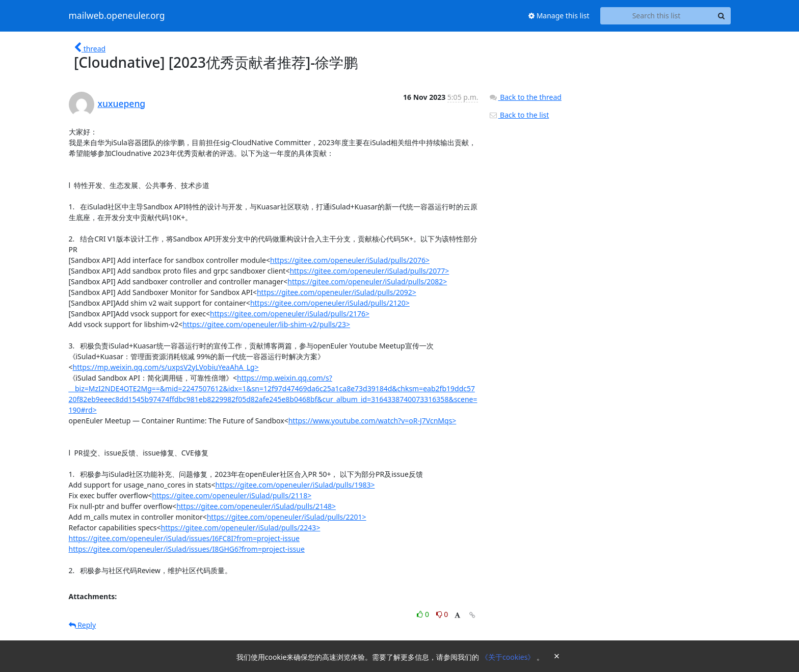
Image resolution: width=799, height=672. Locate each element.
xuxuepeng (122, 103)
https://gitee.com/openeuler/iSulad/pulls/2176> (290, 314)
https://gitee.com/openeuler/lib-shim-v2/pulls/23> (266, 324)
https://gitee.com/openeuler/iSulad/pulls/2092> (337, 292)
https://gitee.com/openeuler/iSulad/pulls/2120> (330, 303)
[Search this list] (657, 16)
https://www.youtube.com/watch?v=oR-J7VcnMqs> (372, 421)
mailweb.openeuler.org (117, 16)
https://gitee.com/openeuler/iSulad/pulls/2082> (367, 281)
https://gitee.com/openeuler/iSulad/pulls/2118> (232, 495)
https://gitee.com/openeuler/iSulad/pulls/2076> (350, 260)
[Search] (722, 16)
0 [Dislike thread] (442, 614)
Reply (83, 625)
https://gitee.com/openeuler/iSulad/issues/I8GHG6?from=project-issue (187, 549)
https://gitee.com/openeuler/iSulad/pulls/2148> (256, 506)
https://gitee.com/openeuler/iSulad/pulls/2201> (287, 517)
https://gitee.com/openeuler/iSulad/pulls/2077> (369, 271)
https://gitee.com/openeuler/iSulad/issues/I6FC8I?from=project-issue (184, 538)
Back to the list (519, 115)
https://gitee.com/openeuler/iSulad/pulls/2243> (240, 528)
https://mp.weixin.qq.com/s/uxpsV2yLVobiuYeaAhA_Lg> (166, 367)
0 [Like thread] (424, 614)
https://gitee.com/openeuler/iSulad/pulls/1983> (295, 485)
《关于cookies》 (509, 657)
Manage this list (559, 16)
